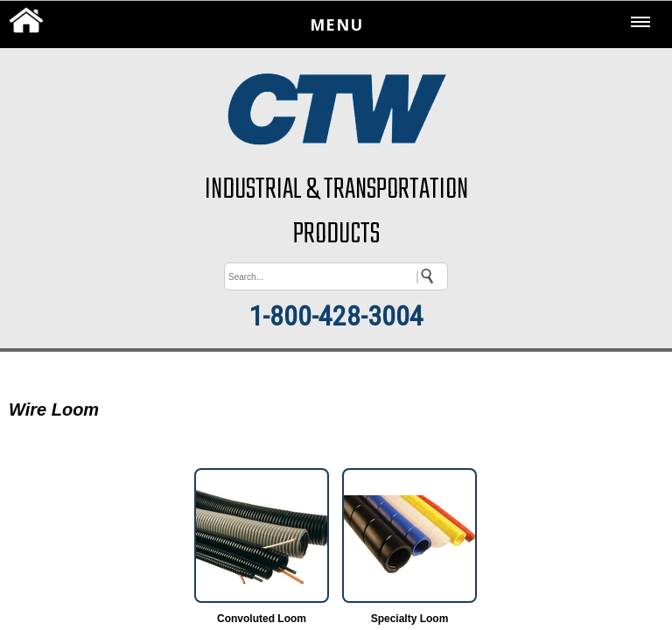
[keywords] (336, 276)
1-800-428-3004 (336, 316)
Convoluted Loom (262, 619)
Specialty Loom (410, 619)
